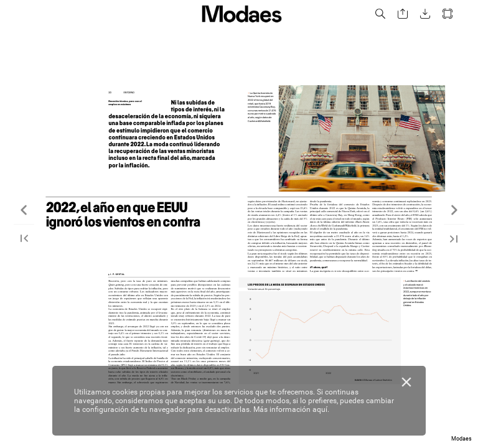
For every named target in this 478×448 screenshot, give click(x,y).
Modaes (462, 439)
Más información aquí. (291, 409)
